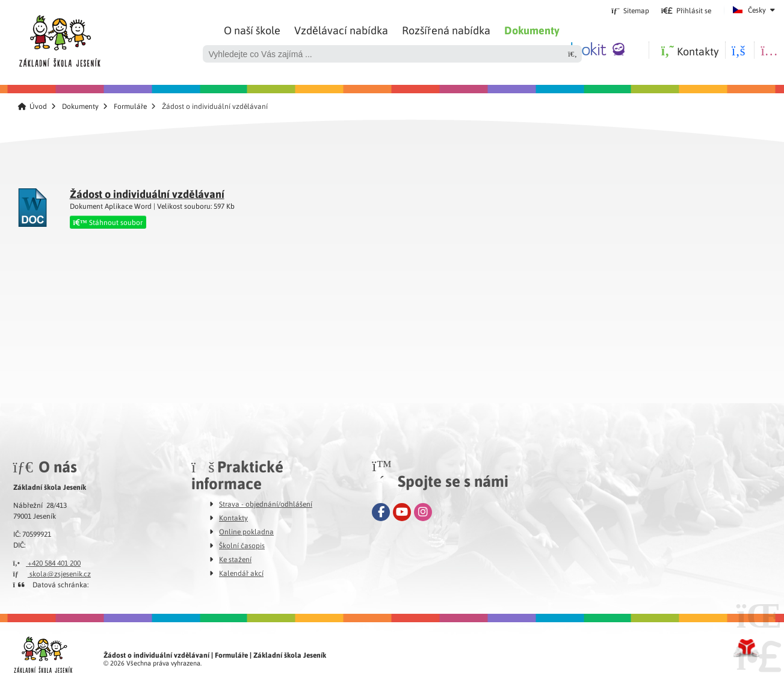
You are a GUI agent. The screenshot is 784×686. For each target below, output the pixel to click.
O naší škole (252, 30)
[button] (686, 10)
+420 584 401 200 (47, 563)
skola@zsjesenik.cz (52, 573)
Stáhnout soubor (108, 222)
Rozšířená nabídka (446, 30)
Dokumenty (532, 30)
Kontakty (233, 518)
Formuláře (130, 106)
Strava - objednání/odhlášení (266, 504)
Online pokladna (246, 531)
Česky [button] (757, 10)
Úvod (59, 38)
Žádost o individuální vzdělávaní (147, 194)
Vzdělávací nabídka (341, 30)
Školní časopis (242, 545)
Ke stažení (235, 559)
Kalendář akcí (241, 573)
